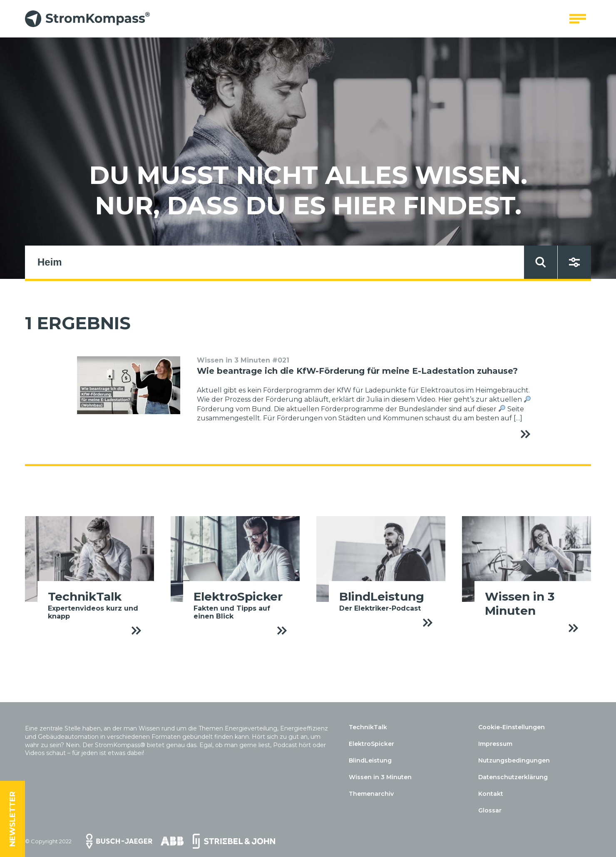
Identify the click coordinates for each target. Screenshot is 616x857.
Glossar (490, 810)
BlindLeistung (370, 760)
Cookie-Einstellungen (512, 727)
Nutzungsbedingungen (514, 760)
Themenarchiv (371, 794)
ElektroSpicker (371, 744)
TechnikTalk (368, 727)
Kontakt (491, 794)
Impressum (495, 744)
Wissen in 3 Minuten (380, 777)
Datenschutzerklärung (513, 777)
